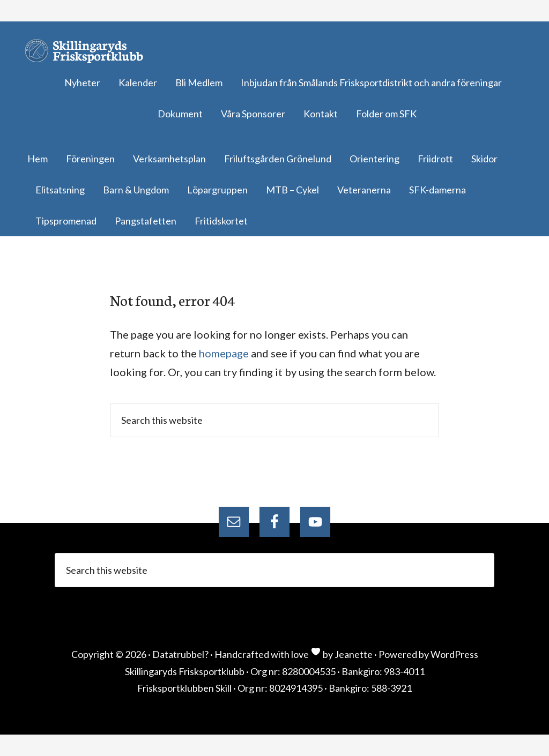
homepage (224, 353)
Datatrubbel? (180, 654)
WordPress (454, 654)
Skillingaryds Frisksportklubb (88, 51)
